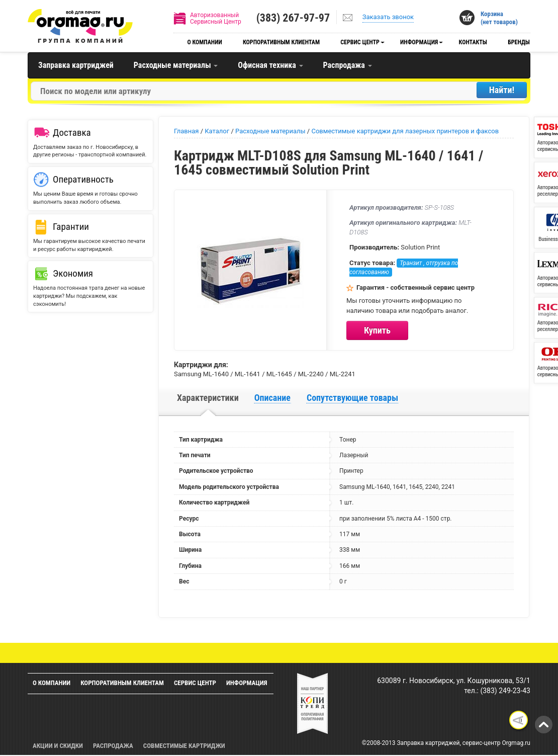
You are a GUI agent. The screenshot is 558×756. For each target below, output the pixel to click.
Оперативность (83, 179)
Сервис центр (360, 42)
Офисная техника (270, 65)
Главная (186, 131)
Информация (419, 42)
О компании (204, 42)
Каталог (217, 131)
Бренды (519, 42)
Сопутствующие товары (352, 398)
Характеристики (208, 398)
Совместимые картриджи (184, 746)
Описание (272, 398)
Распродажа (348, 65)
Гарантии (71, 227)
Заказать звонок (388, 17)
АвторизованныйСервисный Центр (216, 18)
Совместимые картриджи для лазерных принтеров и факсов (405, 131)
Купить (377, 330)
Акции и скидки (58, 746)
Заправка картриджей (76, 65)
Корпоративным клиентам (281, 42)
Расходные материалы (176, 65)
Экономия (73, 273)
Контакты (473, 42)
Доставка (72, 133)
